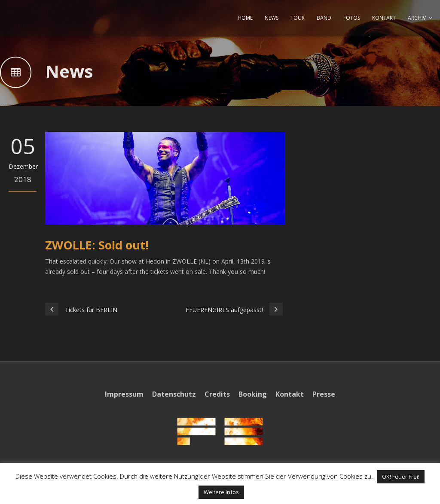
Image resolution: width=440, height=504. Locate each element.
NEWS (272, 18)
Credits (217, 394)
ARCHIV (417, 18)
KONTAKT (384, 18)
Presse (324, 394)
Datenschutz (174, 394)
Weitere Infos (221, 492)
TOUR (298, 18)
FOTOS (352, 18)
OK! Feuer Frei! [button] (401, 477)
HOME (245, 18)
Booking (253, 394)
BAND (324, 18)
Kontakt (290, 394)
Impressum (124, 394)
